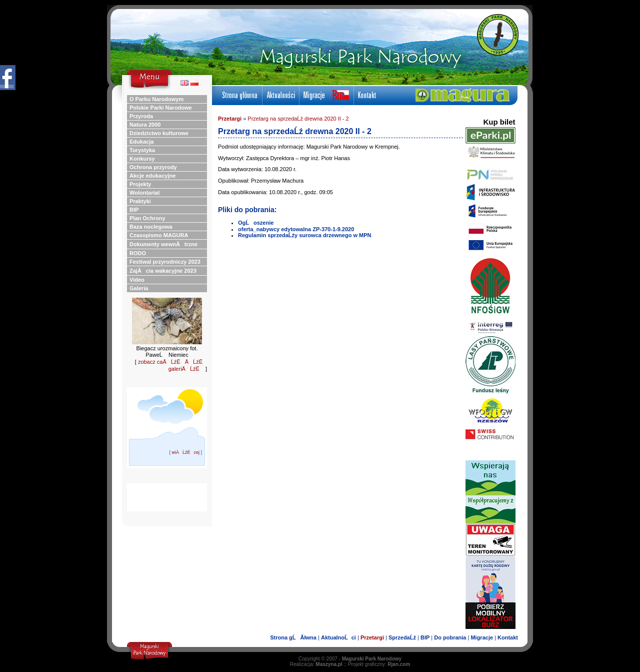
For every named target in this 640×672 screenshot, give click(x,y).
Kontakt (508, 637)
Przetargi (230, 119)
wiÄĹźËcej (185, 452)
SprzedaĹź (402, 637)
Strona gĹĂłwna (293, 637)
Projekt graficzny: (379, 664)
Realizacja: (316, 664)
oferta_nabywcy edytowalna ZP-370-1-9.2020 (296, 229)
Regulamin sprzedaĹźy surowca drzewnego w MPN (305, 235)
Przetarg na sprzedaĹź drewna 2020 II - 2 (298, 119)
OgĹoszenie (256, 223)
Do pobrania (450, 637)
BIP (425, 637)
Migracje (482, 637)
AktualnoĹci (338, 637)
